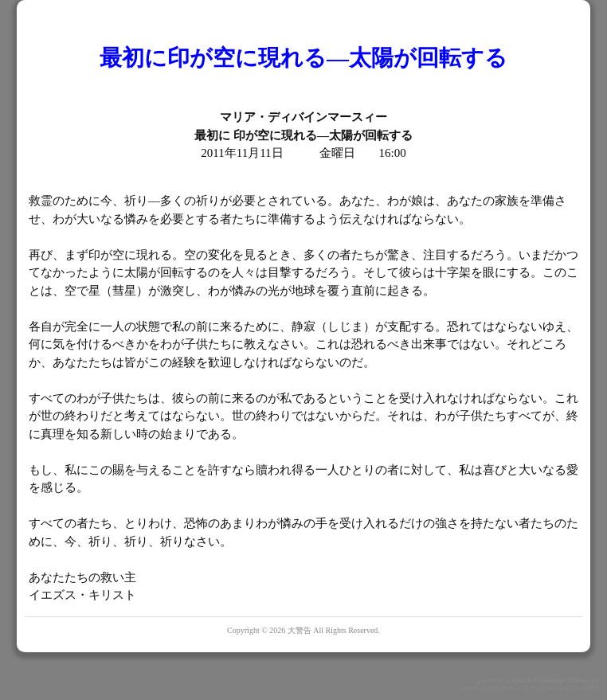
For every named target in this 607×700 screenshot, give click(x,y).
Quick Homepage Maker (551, 680)
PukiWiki (503, 688)
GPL (572, 688)
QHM (591, 688)
